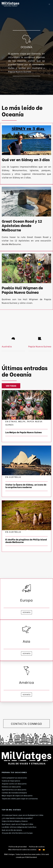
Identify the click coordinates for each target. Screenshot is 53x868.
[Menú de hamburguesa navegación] (49, 4)
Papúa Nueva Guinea (40, 346)
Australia (7, 346)
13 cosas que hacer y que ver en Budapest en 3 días (22, 815)
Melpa (22, 421)
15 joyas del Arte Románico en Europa (17, 833)
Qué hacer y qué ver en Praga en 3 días (17, 824)
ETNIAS (13, 421)
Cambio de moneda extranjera (14, 793)
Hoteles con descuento (11, 787)
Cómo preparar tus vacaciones (14, 778)
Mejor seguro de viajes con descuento (17, 795)
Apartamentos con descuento (14, 789)
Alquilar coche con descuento (14, 784)
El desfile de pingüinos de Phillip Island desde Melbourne (26, 541)
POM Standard (31, 857)
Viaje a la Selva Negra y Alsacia (15, 821)
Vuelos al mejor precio (11, 781)
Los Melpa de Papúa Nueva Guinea (24, 432)
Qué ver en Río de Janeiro (12, 830)
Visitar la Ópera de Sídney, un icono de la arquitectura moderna (26, 486)
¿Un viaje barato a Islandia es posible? (17, 818)
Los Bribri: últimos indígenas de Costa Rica (19, 827)
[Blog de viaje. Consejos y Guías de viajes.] (22, 4)
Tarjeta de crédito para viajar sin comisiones (20, 798)
